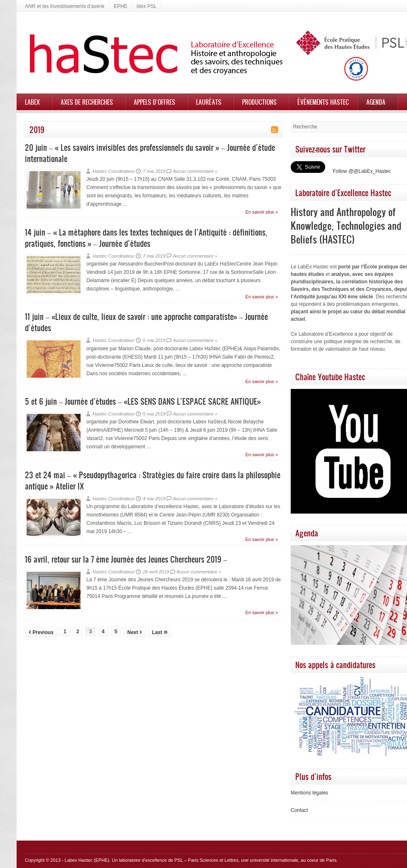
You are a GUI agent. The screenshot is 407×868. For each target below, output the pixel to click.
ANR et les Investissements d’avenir (65, 6)
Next (134, 632)
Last (160, 632)
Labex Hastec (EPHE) (87, 860)
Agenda (376, 102)
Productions (259, 102)
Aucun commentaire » (195, 171)
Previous (41, 632)
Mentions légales (309, 793)
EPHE (121, 6)
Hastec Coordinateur (114, 171)
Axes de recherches (87, 102)
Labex (32, 102)
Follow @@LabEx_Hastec (362, 171)
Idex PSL (147, 6)
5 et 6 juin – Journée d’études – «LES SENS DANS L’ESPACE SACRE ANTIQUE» (143, 401)
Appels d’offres (154, 102)
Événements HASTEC (323, 102)
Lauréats (209, 102)
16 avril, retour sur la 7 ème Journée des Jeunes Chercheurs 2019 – (126, 559)
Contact (299, 810)
